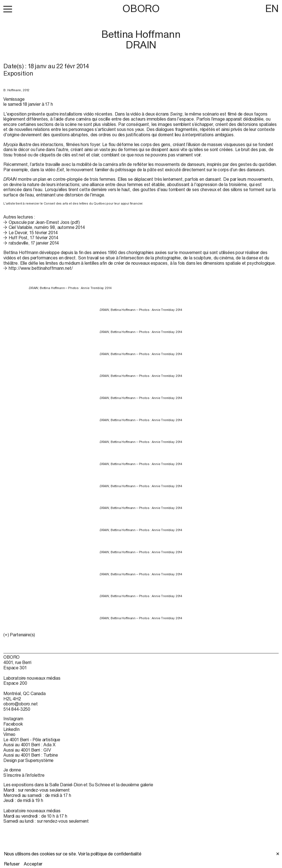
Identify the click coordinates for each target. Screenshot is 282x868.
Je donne (12, 770)
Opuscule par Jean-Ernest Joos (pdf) (44, 222)
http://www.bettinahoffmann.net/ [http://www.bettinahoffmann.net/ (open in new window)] (41, 268)
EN (272, 8)
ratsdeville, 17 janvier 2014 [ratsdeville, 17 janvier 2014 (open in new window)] (34, 243)
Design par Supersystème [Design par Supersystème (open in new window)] (28, 760)
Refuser (12, 864)
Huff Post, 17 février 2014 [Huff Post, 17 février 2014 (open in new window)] (33, 238)
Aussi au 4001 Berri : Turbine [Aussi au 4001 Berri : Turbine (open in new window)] (31, 755)
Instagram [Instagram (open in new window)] (13, 719)
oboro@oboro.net (21, 704)
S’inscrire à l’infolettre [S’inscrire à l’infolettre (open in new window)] (24, 775)
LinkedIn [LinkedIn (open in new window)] (11, 729)
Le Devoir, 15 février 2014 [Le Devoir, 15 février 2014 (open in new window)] (33, 233)
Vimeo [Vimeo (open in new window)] (9, 734)
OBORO (141, 9)
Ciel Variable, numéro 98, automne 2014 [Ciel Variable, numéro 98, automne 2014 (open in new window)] (47, 227)
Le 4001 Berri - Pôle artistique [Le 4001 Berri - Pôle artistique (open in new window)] (32, 740)
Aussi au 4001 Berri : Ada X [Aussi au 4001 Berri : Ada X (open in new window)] (29, 745)
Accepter (33, 864)
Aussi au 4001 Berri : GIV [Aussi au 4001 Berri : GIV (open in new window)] (27, 750)
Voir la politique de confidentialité (110, 854)
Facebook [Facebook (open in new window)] (13, 724)
